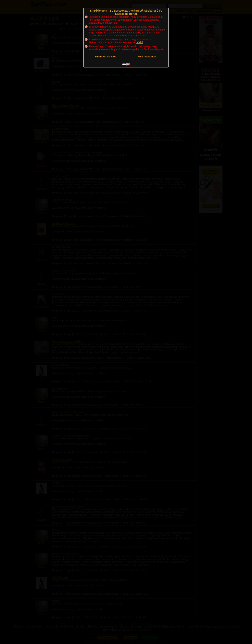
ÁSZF (140, 42)
